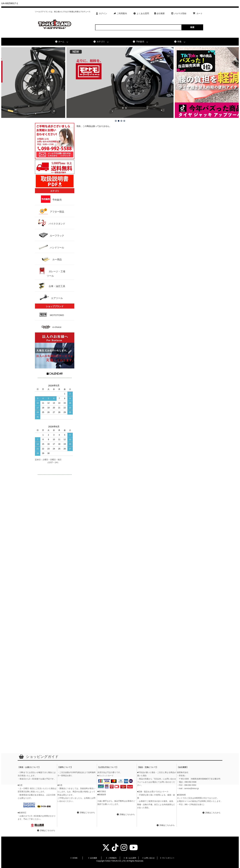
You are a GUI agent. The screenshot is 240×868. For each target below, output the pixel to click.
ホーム (60, 42)
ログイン (102, 13)
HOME (74, 858)
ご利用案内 (120, 13)
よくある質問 (141, 13)
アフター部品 (50, 211)
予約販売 (139, 42)
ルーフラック (50, 235)
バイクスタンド (50, 223)
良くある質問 (130, 858)
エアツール (50, 297)
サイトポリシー (167, 858)
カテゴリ (99, 42)
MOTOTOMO (54, 314)
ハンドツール (50, 247)
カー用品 (50, 259)
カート (198, 13)
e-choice (56, 326)
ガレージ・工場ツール (50, 272)
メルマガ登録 (179, 13)
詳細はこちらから (46, 830)
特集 (178, 42)
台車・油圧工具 (50, 286)
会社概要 (160, 13)
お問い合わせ (149, 858)
